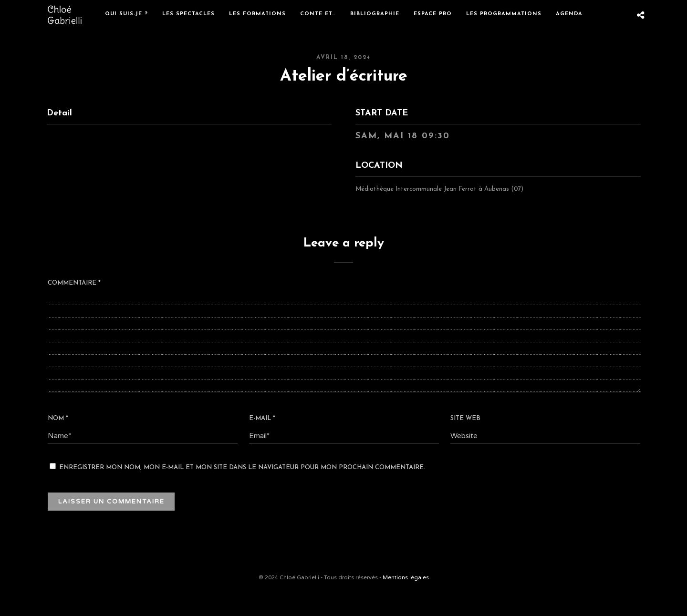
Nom (58, 418)
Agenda (569, 14)
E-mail (262, 418)
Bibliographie (375, 14)
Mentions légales (406, 578)
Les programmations (504, 14)
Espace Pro (433, 14)
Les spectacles (188, 14)
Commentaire (74, 283)
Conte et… (318, 14)
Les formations (257, 14)
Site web (465, 418)
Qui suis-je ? (126, 14)
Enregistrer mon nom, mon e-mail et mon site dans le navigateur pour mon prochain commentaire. (242, 467)
